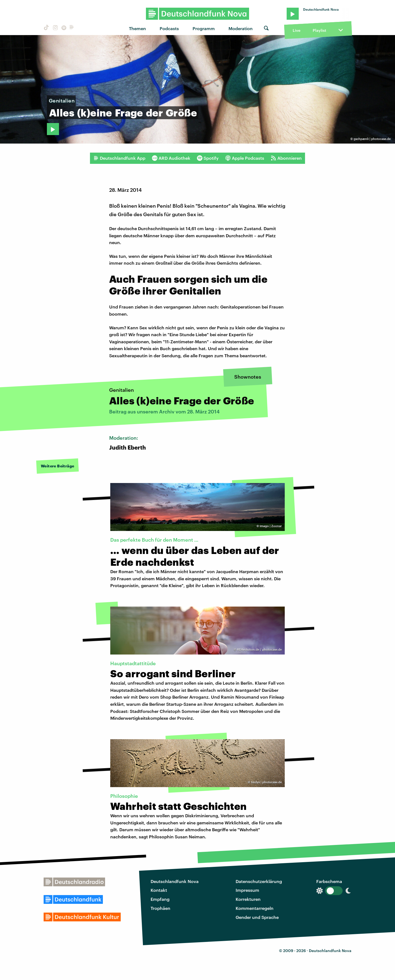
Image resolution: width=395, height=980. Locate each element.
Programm (204, 28)
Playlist (319, 30)
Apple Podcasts (245, 158)
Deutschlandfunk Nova (175, 881)
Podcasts (169, 28)
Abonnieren (286, 158)
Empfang (160, 899)
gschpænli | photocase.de (372, 139)
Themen (137, 28)
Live (297, 30)
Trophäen (160, 908)
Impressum (247, 890)
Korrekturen (248, 899)
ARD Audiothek (171, 158)
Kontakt (159, 890)
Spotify (208, 158)
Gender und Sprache (257, 917)
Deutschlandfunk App (119, 158)
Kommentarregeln (255, 908)
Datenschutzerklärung (259, 881)
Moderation (241, 28)
